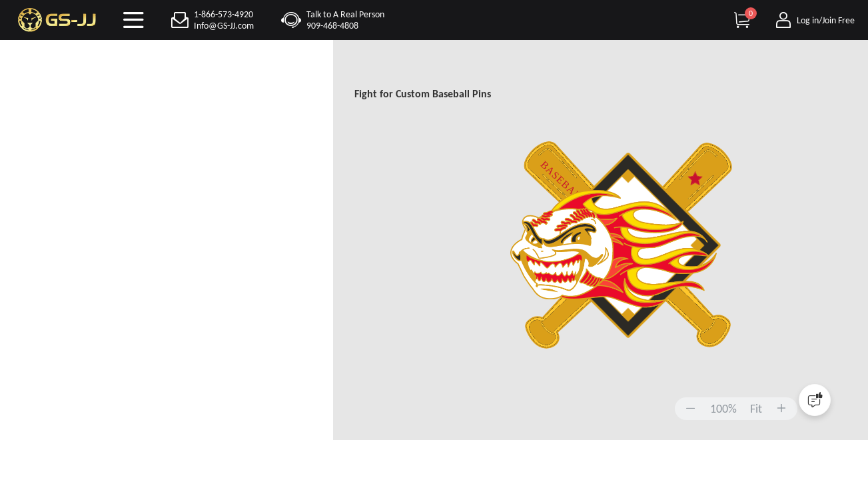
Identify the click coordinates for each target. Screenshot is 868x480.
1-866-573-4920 (223, 14)
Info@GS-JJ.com (224, 26)
